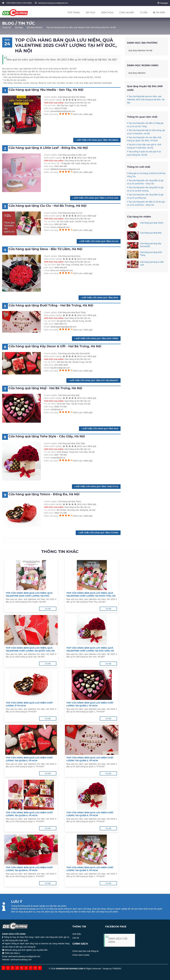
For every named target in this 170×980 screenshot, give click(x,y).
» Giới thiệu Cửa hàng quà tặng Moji (100, 429)
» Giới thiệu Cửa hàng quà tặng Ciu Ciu (99, 241)
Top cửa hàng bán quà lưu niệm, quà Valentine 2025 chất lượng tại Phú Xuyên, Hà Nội (29, 594)
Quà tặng (19, 27)
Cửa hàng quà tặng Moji (151, 233)
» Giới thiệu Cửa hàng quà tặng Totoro (98, 533)
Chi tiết (48, 609)
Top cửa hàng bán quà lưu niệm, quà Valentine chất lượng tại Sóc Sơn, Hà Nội (90, 649)
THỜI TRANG (74, 13)
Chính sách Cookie (81, 955)
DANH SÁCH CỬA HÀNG (118, 940)
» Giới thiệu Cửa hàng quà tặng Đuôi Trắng (96, 339)
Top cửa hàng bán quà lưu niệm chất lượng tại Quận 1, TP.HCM (90, 704)
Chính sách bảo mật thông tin (86, 951)
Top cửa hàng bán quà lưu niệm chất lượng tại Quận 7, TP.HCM (90, 869)
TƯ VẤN (144, 13)
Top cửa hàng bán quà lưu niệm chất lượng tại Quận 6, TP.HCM (29, 869)
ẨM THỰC (91, 13)
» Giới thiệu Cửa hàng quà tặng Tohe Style (96, 486)
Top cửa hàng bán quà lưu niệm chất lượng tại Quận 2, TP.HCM (29, 759)
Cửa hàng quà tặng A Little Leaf (152, 263)
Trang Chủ (7, 27)
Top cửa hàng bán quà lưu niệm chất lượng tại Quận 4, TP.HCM (29, 814)
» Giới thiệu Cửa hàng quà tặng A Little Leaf (95, 198)
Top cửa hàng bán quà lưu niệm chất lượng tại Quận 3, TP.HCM (90, 759)
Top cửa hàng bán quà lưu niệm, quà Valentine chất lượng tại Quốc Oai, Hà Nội (30, 649)
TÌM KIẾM (159, 13)
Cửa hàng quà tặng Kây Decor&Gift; (151, 245)
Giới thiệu (77, 934)
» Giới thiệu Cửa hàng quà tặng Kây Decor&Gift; (93, 380)
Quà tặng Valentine (35, 27)
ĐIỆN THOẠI (107, 13)
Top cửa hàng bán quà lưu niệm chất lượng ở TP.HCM (29, 704)
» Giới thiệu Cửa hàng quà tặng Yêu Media (97, 140)
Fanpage (163, 3)
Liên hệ (76, 938)
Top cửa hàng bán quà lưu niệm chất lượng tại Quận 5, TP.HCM (90, 814)
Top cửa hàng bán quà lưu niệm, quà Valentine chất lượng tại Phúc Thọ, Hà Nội (91, 594)
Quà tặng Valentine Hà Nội (140, 50)
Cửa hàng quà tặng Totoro (152, 223)
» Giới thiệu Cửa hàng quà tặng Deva (100, 298)
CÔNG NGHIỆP (127, 13)
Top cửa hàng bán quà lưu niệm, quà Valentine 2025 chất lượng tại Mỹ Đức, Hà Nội (81, 27)
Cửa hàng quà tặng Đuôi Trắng (151, 254)
